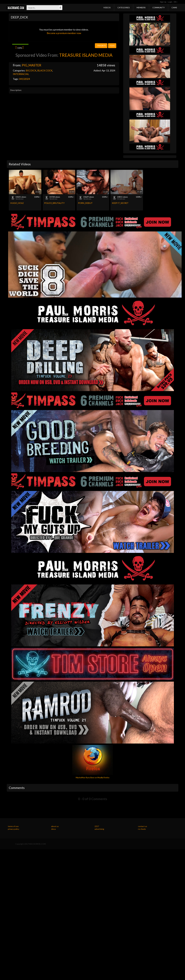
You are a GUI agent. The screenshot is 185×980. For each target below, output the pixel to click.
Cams (174, 8)
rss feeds (142, 829)
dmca (53, 829)
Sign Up (163, 2)
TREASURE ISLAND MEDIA (86, 55)
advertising (99, 829)
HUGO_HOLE (17, 203)
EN (176, 2)
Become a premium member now (64, 33)
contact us (143, 826)
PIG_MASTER (32, 65)
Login (170, 2)
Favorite (101, 46)
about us (55, 826)
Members (141, 8)
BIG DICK (31, 70)
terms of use (13, 826)
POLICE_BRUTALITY (54, 203)
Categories (124, 8)
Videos (107, 8)
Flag (112, 46)
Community (159, 8)
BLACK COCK (45, 70)
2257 (97, 826)
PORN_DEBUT (85, 203)
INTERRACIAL (21, 74)
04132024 (24, 79)
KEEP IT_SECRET (120, 203)
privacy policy (13, 829)
